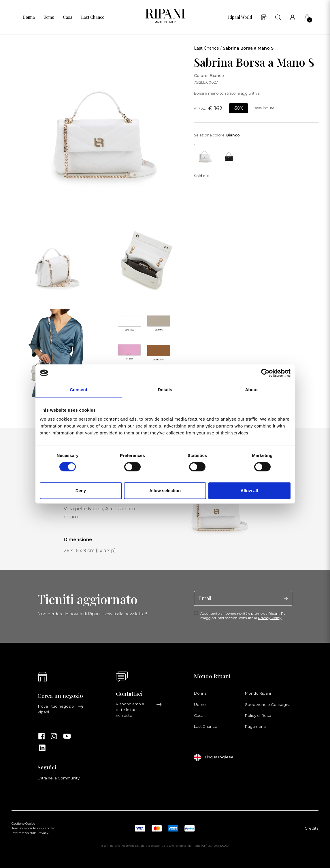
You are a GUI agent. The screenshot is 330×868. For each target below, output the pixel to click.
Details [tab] (165, 390)
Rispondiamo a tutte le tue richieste (139, 710)
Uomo (49, 17)
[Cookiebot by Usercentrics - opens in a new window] (265, 373)
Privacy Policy (270, 618)
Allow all (249, 491)
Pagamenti (255, 726)
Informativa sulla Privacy (30, 833)
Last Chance (93, 17)
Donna (29, 17)
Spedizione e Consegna (268, 704)
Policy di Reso (258, 715)
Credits (312, 828)
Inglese (226, 757)
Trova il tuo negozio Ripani (61, 709)
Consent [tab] (79, 390)
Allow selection (165, 491)
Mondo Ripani (258, 693)
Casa (68, 17)
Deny (81, 491)
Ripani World (240, 17)
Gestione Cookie (23, 824)
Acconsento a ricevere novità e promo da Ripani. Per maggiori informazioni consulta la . (244, 616)
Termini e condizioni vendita (33, 828)
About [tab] (252, 390)
